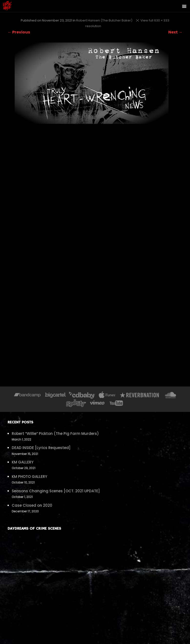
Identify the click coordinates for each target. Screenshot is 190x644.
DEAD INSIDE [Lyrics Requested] (41, 448)
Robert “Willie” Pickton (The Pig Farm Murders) (55, 434)
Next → (175, 32)
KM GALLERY (23, 462)
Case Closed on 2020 (32, 505)
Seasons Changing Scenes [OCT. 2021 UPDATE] (56, 491)
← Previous (19, 32)
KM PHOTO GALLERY (29, 477)
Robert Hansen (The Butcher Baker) (104, 20)
